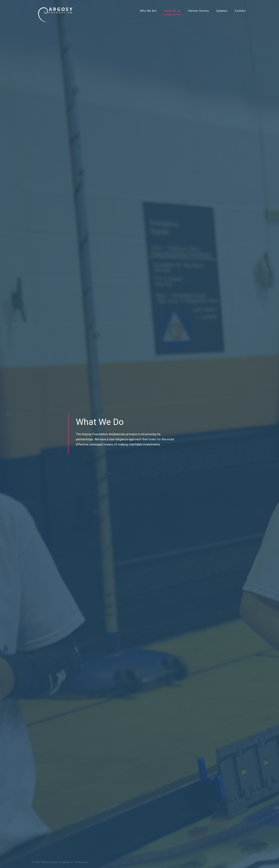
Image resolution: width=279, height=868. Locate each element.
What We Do (172, 11)
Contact (240, 11)
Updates (222, 11)
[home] (55, 11)
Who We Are (148, 11)
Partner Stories (199, 11)
